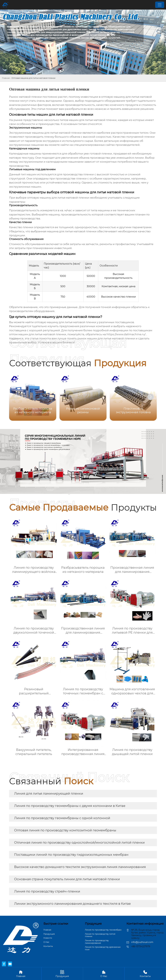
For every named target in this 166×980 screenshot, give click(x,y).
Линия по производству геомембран (103, 930)
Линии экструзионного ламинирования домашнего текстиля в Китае (72, 904)
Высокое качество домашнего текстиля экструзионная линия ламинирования (80, 867)
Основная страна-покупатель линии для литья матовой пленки (67, 879)
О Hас (46, 942)
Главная (6, 78)
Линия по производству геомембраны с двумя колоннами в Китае (70, 806)
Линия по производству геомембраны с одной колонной (62, 818)
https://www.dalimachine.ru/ (126, 334)
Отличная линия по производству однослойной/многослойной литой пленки (79, 843)
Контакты (48, 946)
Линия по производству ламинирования (97, 942)
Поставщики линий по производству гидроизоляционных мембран (71, 855)
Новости (48, 938)
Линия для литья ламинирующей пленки (49, 794)
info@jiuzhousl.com (142, 942)
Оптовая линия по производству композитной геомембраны (65, 830)
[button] (151, 397)
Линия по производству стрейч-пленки (47, 891)
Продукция (49, 934)
